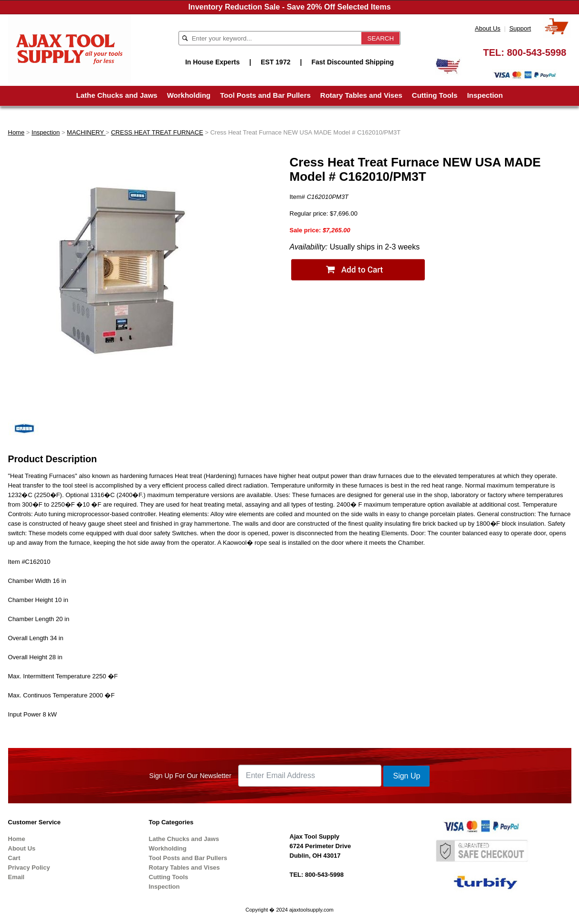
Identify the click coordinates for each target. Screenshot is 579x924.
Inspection (485, 95)
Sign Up (406, 776)
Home (16, 132)
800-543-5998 (537, 52)
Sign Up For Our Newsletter (190, 776)
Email (16, 877)
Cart (14, 858)
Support (520, 28)
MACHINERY (86, 132)
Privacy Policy (29, 867)
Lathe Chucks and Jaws (117, 95)
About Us (488, 28)
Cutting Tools (435, 95)
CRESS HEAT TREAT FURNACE (157, 132)
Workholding (189, 95)
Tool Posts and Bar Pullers (265, 95)
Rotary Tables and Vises (361, 95)
